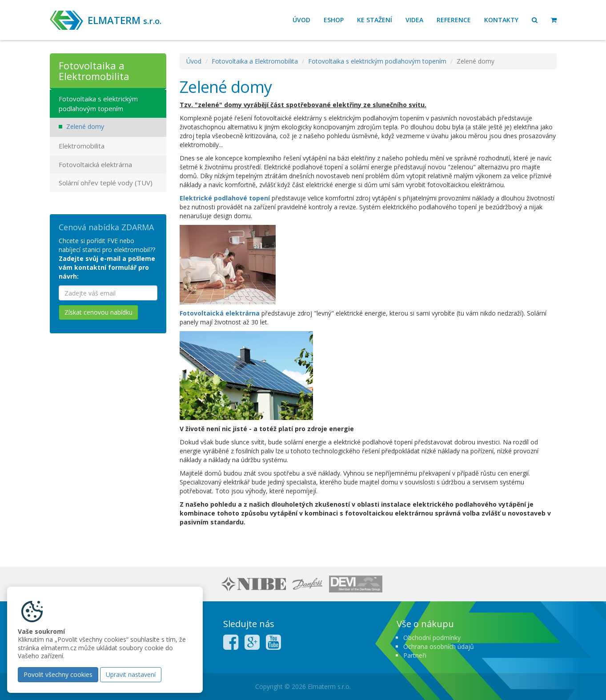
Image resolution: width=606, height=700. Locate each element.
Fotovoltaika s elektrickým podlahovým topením (377, 61)
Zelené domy (85, 126)
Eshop (334, 20)
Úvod (301, 20)
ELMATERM (124, 20)
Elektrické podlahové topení (225, 198)
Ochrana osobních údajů (439, 646)
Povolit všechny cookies (58, 674)
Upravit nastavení (131, 674)
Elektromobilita (82, 146)
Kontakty (501, 20)
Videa (414, 20)
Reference (454, 20)
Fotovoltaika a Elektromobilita (255, 61)
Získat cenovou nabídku (98, 312)
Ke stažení (375, 20)
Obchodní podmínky (432, 638)
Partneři (415, 655)
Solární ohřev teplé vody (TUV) (106, 183)
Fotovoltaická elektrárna (220, 313)
